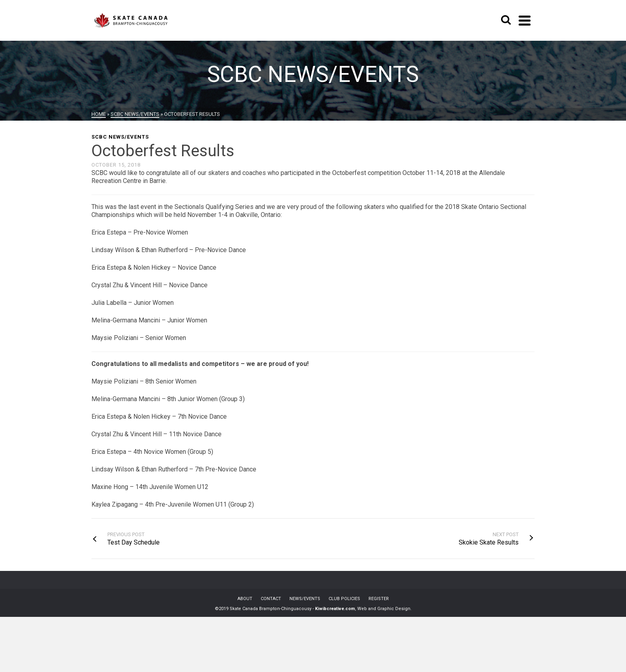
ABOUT (245, 599)
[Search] (506, 20)
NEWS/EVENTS (305, 599)
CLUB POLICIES (344, 599)
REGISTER (379, 599)
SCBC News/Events (120, 137)
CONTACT (271, 599)
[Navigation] (525, 20)
